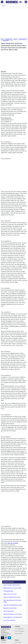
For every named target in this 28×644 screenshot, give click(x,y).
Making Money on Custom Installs (12, 588)
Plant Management (23, 39)
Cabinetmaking (6, 40)
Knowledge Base (8, 39)
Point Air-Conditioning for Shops (12, 597)
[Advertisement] (14, 23)
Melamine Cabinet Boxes (10, 608)
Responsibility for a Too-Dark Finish (13, 617)
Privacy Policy (19, 634)
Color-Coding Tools (8, 611)
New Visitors (18, 642)
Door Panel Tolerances (9, 620)
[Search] (13, 6)
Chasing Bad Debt (8, 591)
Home (2, 39)
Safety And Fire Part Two (10, 594)
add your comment (13, 543)
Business (15, 39)
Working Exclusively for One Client (13, 614)
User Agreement (19, 629)
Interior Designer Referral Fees (12, 585)
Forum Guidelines (20, 631)
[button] (2, 638)
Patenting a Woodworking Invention (13, 605)
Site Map (3, 642)
